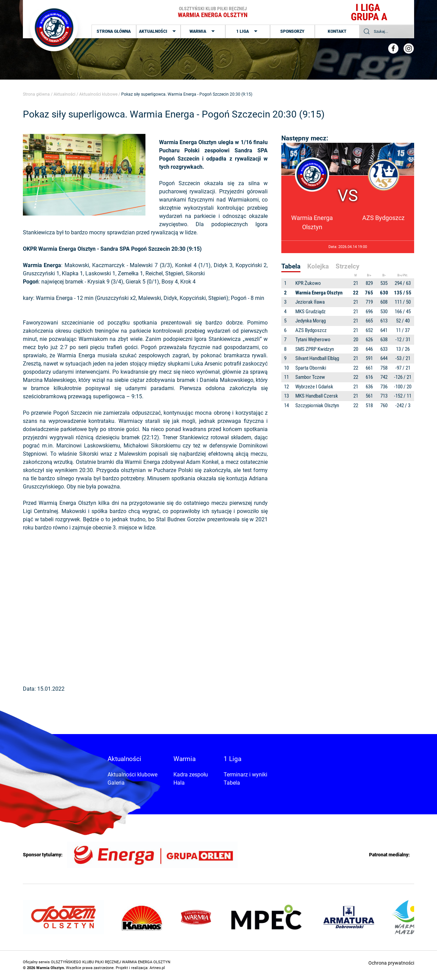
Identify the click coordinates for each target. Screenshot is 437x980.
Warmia (203, 31)
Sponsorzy (292, 31)
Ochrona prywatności (391, 963)
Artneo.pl (157, 968)
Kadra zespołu (191, 775)
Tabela (232, 783)
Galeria (116, 783)
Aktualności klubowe (98, 94)
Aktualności (158, 31)
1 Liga (248, 31)
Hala (179, 783)
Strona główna (114, 31)
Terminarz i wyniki (245, 775)
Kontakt (337, 31)
